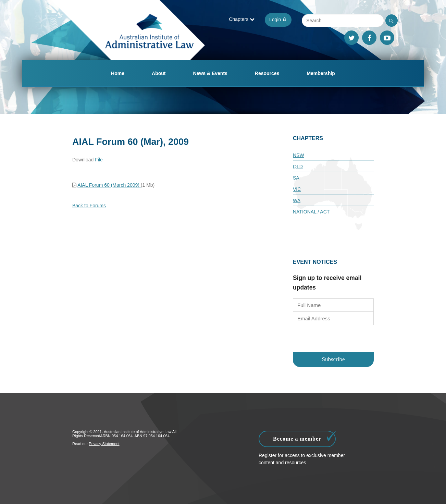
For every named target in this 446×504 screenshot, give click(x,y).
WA (297, 200)
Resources (267, 73)
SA (296, 178)
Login (278, 20)
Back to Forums (89, 206)
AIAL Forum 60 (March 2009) (109, 185)
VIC (297, 189)
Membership (321, 73)
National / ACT (311, 212)
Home (118, 73)
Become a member (304, 437)
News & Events (210, 73)
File (99, 160)
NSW (299, 155)
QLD (298, 167)
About (159, 73)
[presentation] (333, 339)
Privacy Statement (104, 444)
